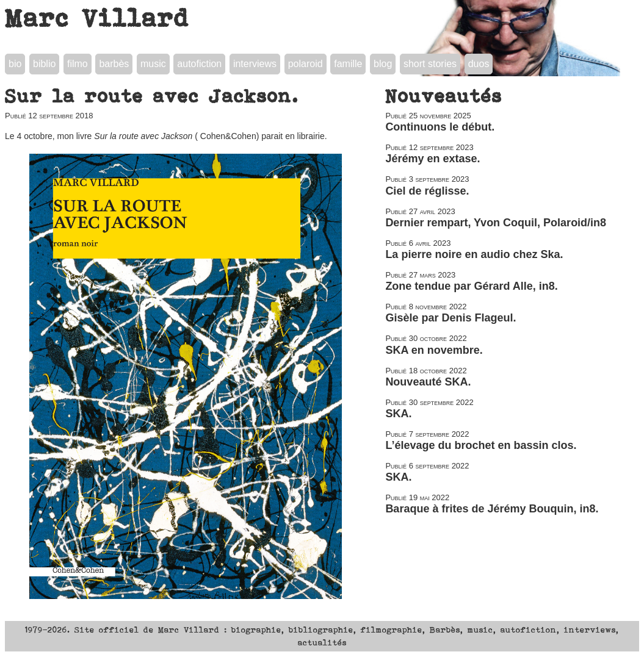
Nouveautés (444, 96)
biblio (44, 64)
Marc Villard (97, 18)
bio (15, 64)
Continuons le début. (440, 127)
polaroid (306, 64)
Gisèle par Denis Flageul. (450, 318)
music (153, 64)
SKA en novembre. (434, 350)
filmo (78, 64)
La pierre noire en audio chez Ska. (474, 254)
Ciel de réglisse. (427, 191)
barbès (114, 64)
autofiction (199, 64)
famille (348, 64)
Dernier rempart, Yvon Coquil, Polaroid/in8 (496, 223)
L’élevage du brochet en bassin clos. (481, 445)
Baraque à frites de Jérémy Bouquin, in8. (492, 509)
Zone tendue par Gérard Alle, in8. (471, 286)
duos (479, 64)
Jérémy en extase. (432, 159)
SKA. (398, 414)
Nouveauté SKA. (428, 382)
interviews (255, 64)
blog (383, 64)
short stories (430, 64)
